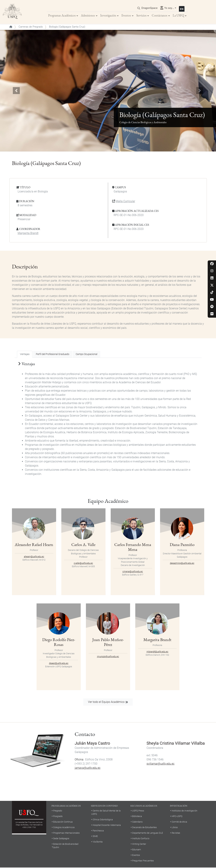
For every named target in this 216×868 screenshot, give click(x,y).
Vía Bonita (98, 842)
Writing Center (139, 844)
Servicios (141, 16)
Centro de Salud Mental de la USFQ (106, 813)
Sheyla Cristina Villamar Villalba (176, 744)
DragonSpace (150, 8)
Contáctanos (160, 16)
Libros (175, 828)
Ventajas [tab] (25, 355)
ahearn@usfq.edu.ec (34, 557)
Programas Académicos (62, 16)
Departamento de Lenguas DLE (147, 833)
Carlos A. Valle (83, 545)
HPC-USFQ (177, 817)
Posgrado (58, 817)
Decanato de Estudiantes (144, 828)
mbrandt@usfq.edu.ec (157, 652)
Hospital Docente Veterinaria (107, 825)
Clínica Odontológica (103, 820)
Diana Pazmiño (182, 545)
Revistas (176, 833)
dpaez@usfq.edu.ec (59, 664)
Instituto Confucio (141, 839)
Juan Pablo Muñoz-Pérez (108, 642)
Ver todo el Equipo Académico (106, 702)
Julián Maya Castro (92, 744)
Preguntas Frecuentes (143, 861)
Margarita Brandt (28, 233)
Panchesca (98, 831)
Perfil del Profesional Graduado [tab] (53, 355)
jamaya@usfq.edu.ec (88, 768)
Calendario (137, 822)
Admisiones (88, 16)
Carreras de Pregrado (31, 27)
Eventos (126, 16)
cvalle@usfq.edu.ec (83, 563)
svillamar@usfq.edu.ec (160, 764)
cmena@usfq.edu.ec (133, 572)
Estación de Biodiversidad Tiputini (65, 846)
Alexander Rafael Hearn (34, 545)
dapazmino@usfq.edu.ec (182, 563)
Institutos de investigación (184, 811)
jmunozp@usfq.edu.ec (108, 657)
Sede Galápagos (61, 839)
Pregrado (58, 811)
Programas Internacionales (66, 833)
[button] (16, 91)
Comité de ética (179, 822)
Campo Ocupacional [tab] (87, 355)
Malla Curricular (125, 202)
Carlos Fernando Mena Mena (133, 547)
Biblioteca (137, 817)
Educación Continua (63, 822)
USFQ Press (138, 811)
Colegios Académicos (64, 828)
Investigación (108, 16)
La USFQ (178, 16)
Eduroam (137, 850)
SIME (95, 837)
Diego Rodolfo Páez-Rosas (59, 642)
